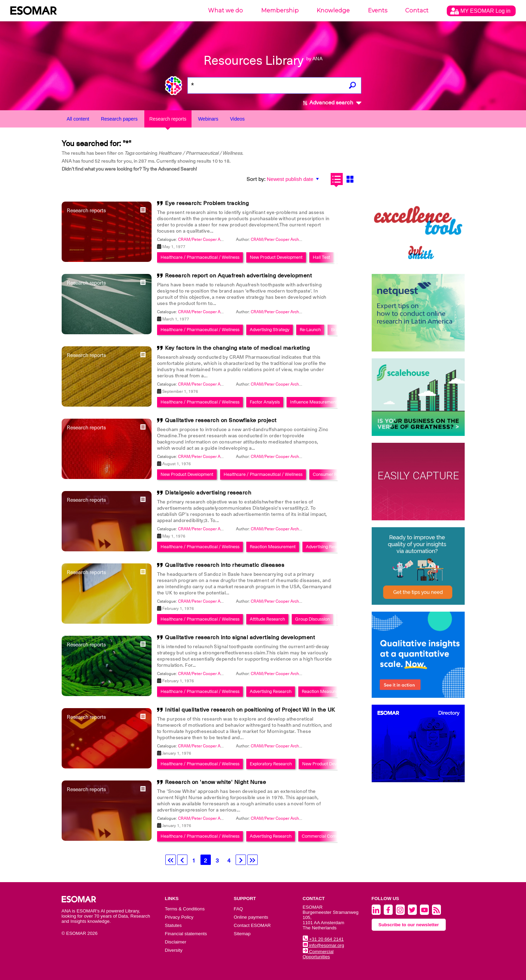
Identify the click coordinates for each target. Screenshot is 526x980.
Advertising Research (327, 547)
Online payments (251, 917)
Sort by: (256, 179)
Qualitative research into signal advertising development (240, 637)
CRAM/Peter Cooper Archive (278, 239)
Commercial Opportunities (318, 954)
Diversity (174, 950)
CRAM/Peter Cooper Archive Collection (215, 239)
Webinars (208, 119)
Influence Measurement (313, 402)
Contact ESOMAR (252, 925)
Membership (280, 11)
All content (78, 119)
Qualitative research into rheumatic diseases (225, 565)
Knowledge (333, 11)
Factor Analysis (265, 402)
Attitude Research (267, 619)
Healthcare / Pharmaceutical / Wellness (200, 257)
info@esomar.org (323, 945)
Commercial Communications (331, 836)
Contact (417, 11)
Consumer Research (333, 474)
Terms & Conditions (185, 909)
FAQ (239, 909)
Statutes (173, 925)
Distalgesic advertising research (208, 493)
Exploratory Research (271, 764)
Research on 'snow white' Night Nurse (215, 782)
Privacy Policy (179, 917)
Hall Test (321, 257)
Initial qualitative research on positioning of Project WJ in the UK (250, 710)
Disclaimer (176, 942)
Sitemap (242, 934)
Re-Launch (310, 330)
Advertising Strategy (270, 330)
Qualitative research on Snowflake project (221, 420)
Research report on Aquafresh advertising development (238, 276)
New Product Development (276, 257)
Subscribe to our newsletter (409, 925)
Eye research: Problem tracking (207, 203)
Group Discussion (312, 619)
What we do (225, 11)
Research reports (168, 119)
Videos (238, 119)
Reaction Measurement (273, 547)
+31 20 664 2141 (323, 939)
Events (378, 11)
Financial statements (186, 934)
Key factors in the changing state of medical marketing (237, 348)
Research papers (119, 119)
